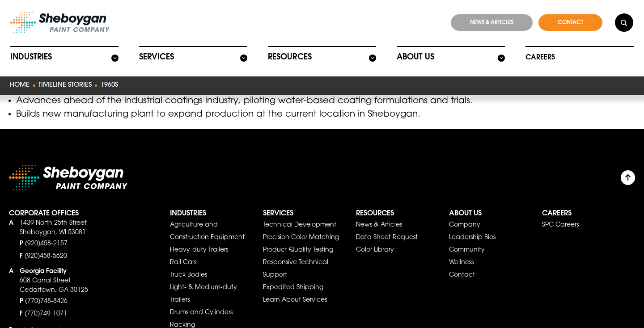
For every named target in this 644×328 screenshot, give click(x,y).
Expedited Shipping (293, 272)
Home (18, 82)
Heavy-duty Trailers (199, 235)
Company (465, 210)
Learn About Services (295, 285)
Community (467, 235)
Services (156, 55)
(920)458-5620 (46, 241)
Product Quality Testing (298, 235)
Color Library (375, 235)
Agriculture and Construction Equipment (207, 216)
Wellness (461, 247)
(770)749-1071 (46, 299)
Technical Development (300, 210)
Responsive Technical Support (296, 253)
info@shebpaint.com (50, 315)
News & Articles (379, 210)
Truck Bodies (189, 260)
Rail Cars (183, 247)
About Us (415, 55)
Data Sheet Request (387, 222)
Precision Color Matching (301, 222)
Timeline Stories (61, 82)
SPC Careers (560, 210)
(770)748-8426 (46, 286)
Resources (289, 55)
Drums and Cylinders (201, 297)
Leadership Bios (472, 222)
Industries (30, 55)
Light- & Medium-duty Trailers (203, 278)
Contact (462, 260)
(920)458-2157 (46, 228)
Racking (182, 310)
